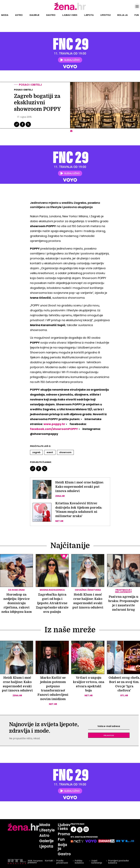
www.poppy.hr (54, 424)
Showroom (65, 452)
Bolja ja (123, 15)
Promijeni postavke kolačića (119, 862)
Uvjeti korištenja (97, 862)
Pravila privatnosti (62, 862)
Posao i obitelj (30, 85)
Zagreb (36, 452)
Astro (19, 15)
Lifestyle (106, 15)
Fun (137, 15)
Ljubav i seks (70, 15)
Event (50, 452)
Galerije (34, 15)
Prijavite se (109, 735)
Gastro (51, 15)
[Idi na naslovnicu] (70, 10)
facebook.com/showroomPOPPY (54, 429)
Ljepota (89, 15)
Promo (64, 834)
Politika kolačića (79, 862)
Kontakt (49, 861)
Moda (5, 15)
